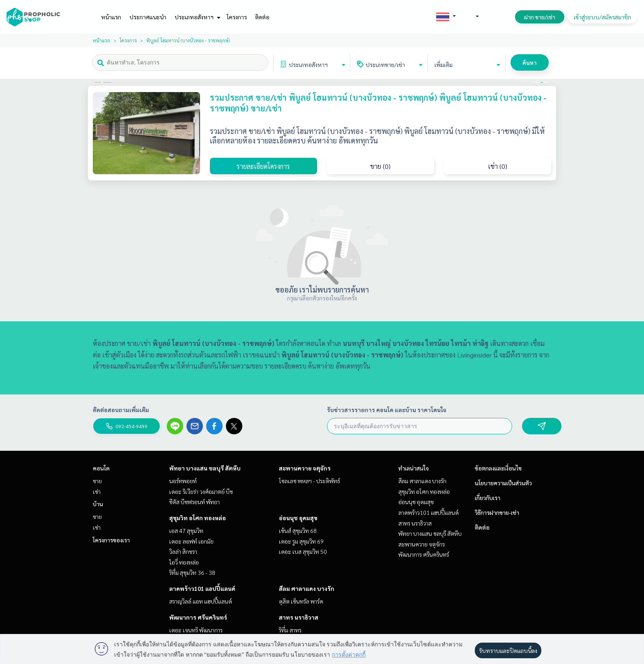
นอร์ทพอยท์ (183, 481)
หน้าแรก (111, 17)
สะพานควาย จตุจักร (305, 468)
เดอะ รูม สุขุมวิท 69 (301, 541)
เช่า (97, 491)
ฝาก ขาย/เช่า (540, 17)
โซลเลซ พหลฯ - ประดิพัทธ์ (309, 481)
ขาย (97, 481)
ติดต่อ (262, 17)
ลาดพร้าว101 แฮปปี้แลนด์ (202, 588)
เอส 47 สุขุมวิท (186, 530)
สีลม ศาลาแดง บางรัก (307, 588)
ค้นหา (530, 62)
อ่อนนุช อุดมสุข (298, 518)
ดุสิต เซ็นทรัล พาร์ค (301, 601)
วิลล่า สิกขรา (183, 551)
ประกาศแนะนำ (148, 17)
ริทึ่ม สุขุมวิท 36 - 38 (192, 572)
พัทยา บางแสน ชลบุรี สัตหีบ (205, 468)
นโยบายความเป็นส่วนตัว (503, 483)
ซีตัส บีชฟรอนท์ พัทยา (194, 502)
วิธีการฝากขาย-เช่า (497, 512)
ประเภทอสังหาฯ (197, 17)
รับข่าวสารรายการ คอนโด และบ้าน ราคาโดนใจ (387, 410)
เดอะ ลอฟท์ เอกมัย (191, 541)
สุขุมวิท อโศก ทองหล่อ (198, 518)
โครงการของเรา (111, 540)
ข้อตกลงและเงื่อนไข (498, 468)
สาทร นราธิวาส (299, 617)
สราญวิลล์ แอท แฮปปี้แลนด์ (201, 601)
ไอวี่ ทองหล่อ (184, 562)
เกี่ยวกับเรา (488, 498)
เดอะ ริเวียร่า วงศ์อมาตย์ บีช (201, 491)
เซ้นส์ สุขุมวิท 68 (298, 530)
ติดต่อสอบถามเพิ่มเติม (121, 410)
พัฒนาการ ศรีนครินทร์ (198, 617)
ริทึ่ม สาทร (290, 630)
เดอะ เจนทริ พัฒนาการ (196, 630)
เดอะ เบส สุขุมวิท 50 (303, 551)
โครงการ (237, 17)
